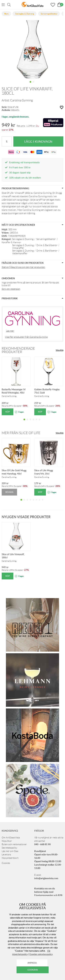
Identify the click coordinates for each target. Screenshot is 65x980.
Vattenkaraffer (20, 253)
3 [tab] (30, 422)
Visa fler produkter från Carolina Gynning (26, 337)
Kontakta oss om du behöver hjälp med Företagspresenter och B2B (48, 892)
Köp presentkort (10, 858)
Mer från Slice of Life (21, 433)
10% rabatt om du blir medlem (25, 178)
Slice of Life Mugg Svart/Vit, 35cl (44, 472)
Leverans (6, 855)
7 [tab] (40, 502)
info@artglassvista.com (46, 878)
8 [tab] (43, 502)
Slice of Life (13, 107)
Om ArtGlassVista (11, 838)
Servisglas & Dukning (23, 239)
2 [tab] (33, 84)
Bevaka (9, 492)
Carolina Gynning (21, 100)
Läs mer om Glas (10, 851)
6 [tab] (40, 422)
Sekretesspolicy (9, 848)
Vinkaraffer (18, 248)
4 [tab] (33, 422)
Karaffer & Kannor (11, 242)
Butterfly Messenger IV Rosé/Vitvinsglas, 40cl (14, 391)
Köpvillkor (7, 841)
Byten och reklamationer (14, 844)
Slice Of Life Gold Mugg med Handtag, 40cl (14, 472)
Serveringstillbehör (46, 239)
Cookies (6, 863)
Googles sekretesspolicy (41, 954)
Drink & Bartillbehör (47, 245)
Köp (8, 412)
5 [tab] (36, 422)
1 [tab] (30, 84)
